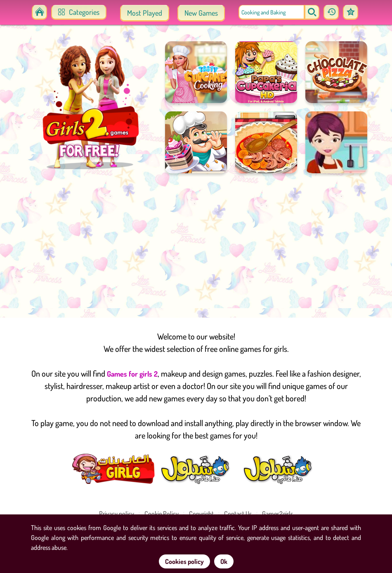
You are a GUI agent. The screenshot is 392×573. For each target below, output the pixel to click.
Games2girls (277, 514)
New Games (201, 13)
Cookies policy (184, 561)
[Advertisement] (196, 243)
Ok (224, 561)
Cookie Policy (162, 514)
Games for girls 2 (132, 374)
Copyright (201, 514)
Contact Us (238, 514)
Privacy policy (117, 514)
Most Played (145, 13)
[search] (312, 12)
